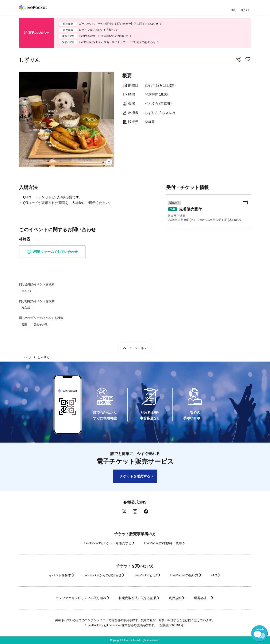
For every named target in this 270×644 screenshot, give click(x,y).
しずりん (152, 115)
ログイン (246, 10)
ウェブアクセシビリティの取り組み (75, 598)
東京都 (25, 310)
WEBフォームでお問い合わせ (52, 254)
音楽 (24, 326)
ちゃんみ (169, 115)
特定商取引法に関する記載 (136, 598)
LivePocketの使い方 (188, 575)
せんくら (27, 293)
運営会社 (208, 598)
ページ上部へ (138, 347)
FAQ (220, 575)
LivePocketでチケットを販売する (105, 543)
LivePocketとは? (145, 575)
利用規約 (178, 598)
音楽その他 (40, 326)
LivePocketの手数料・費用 (164, 543)
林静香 (150, 124)
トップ (28, 357)
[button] (209, 214)
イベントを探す (52, 575)
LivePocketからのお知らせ (99, 575)
